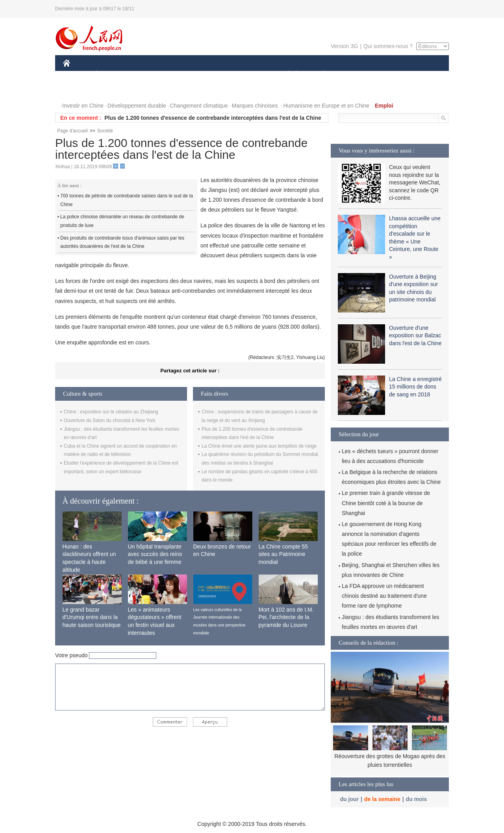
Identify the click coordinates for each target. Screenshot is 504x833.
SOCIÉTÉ (285, 74)
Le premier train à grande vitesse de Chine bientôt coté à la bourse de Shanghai (386, 503)
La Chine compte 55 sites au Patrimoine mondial (283, 554)
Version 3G (344, 46)
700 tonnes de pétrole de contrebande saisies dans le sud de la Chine (127, 200)
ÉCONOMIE (111, 74)
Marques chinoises (255, 106)
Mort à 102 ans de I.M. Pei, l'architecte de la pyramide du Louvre (286, 617)
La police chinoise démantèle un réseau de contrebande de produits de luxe (122, 221)
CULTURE (250, 74)
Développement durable (137, 106)
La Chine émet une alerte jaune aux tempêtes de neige (259, 446)
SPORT (351, 74)
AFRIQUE (180, 74)
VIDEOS (111, 90)
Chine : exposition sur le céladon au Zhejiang (111, 412)
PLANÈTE (320, 74)
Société (105, 131)
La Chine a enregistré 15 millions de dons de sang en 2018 (415, 387)
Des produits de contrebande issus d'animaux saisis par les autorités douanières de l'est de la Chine (122, 242)
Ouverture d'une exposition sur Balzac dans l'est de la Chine (415, 336)
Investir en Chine (83, 106)
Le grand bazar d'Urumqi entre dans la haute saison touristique (92, 617)
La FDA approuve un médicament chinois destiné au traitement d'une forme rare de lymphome (384, 596)
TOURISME (385, 74)
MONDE (147, 74)
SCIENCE (214, 74)
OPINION (422, 74)
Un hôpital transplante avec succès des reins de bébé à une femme (155, 554)
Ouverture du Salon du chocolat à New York (110, 420)
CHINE (77, 74)
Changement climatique (199, 106)
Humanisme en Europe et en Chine (326, 106)
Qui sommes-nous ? (388, 46)
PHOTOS (79, 90)
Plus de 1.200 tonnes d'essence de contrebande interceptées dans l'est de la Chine (213, 118)
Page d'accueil (72, 131)
